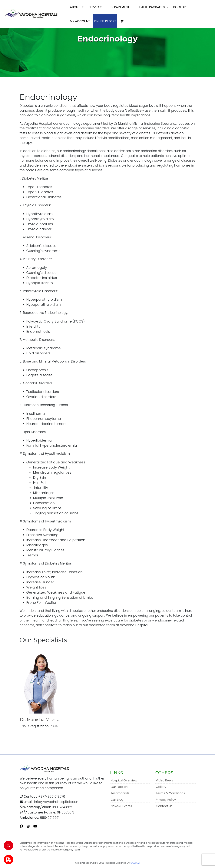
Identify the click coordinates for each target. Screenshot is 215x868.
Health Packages (153, 7)
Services (98, 7)
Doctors (180, 7)
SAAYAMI (135, 863)
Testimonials (120, 793)
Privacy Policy (166, 800)
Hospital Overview (124, 780)
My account (80, 21)
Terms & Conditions (170, 793)
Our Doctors (120, 787)
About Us (77, 7)
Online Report (105, 21)
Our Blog (117, 800)
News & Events (121, 806)
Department (122, 7)
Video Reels (165, 780)
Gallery (161, 787)
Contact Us (164, 806)
